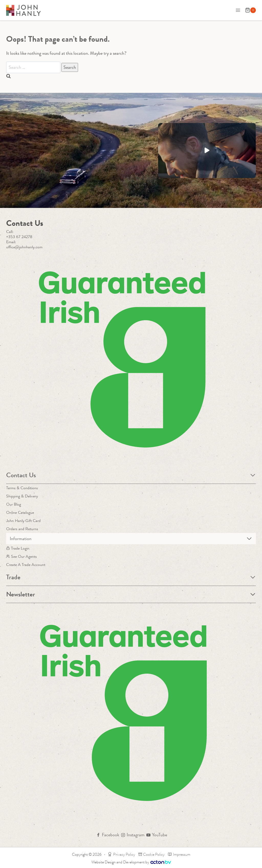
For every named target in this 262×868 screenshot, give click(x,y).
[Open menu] (238, 10)
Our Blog (14, 504)
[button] (207, 151)
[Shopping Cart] (250, 10)
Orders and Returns (22, 529)
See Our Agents (21, 556)
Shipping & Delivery (22, 496)
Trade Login (18, 548)
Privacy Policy (121, 854)
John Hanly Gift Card (23, 521)
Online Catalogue (20, 512)
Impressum (179, 854)
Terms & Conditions (22, 488)
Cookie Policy (152, 854)
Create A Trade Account (26, 565)
